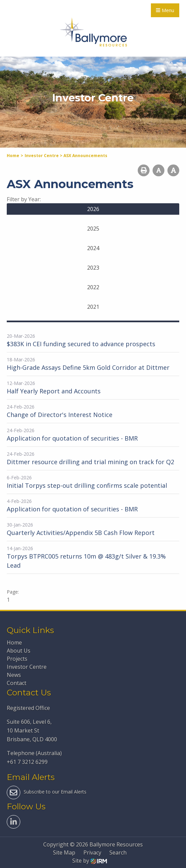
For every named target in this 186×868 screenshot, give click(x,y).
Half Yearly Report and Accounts (54, 391)
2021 (93, 307)
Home (14, 642)
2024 (93, 248)
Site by (90, 861)
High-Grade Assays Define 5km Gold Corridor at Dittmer (88, 367)
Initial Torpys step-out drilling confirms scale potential (87, 485)
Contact (17, 683)
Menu (165, 10)
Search (118, 852)
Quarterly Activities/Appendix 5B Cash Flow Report (81, 533)
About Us (19, 651)
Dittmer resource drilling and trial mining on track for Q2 (90, 462)
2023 (93, 268)
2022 (93, 287)
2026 (93, 209)
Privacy (92, 852)
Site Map (64, 852)
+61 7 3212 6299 (27, 762)
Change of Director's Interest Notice (60, 415)
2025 (93, 229)
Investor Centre (27, 667)
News (14, 675)
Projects (17, 659)
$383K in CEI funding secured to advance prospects (81, 344)
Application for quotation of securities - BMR (72, 438)
